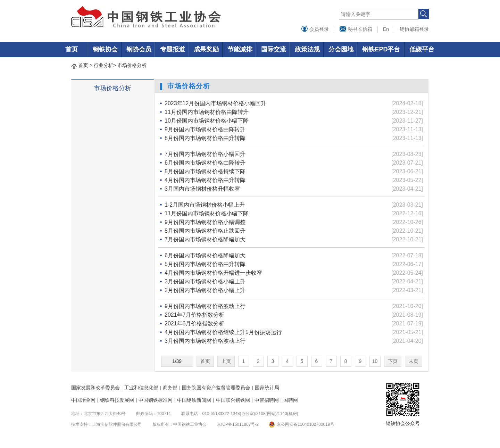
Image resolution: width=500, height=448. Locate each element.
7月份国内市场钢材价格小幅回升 (205, 154)
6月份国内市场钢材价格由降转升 (205, 163)
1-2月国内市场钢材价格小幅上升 (205, 205)
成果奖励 (206, 49)
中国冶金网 (83, 400)
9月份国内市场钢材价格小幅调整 (205, 222)
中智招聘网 (267, 400)
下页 (393, 361)
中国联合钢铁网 (233, 400)
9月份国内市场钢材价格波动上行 (205, 306)
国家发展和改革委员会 (95, 388)
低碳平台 (422, 49)
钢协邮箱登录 (414, 29)
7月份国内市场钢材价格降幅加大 (205, 239)
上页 (226, 361)
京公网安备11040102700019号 (305, 424)
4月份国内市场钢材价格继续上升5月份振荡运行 (223, 332)
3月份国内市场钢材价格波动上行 (205, 341)
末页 (414, 361)
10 (375, 361)
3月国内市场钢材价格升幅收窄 (202, 189)
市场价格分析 (132, 65)
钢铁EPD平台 (381, 49)
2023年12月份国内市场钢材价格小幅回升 (215, 103)
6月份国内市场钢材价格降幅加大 (205, 255)
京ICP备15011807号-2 (238, 424)
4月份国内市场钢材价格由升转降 (205, 180)
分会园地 (341, 49)
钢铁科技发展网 (117, 400)
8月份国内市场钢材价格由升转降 (205, 138)
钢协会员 (139, 49)
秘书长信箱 (356, 29)
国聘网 (291, 400)
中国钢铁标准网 (156, 400)
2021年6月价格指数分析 (195, 323)
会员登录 (315, 29)
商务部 (170, 388)
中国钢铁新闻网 (194, 400)
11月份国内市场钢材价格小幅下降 (207, 213)
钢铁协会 (105, 49)
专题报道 (173, 49)
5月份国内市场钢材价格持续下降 (205, 171)
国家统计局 (267, 388)
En (386, 29)
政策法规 (307, 49)
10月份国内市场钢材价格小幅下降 (207, 121)
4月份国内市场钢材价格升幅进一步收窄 (213, 273)
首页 (72, 49)
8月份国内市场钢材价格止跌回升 (205, 231)
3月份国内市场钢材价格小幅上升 (205, 281)
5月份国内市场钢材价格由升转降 (205, 264)
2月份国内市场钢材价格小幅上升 (205, 290)
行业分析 (103, 65)
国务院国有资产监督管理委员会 (216, 388)
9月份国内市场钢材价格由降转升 (205, 129)
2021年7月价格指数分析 (195, 315)
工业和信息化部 (141, 388)
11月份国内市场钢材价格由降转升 (207, 112)
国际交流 (274, 49)
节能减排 (240, 49)
